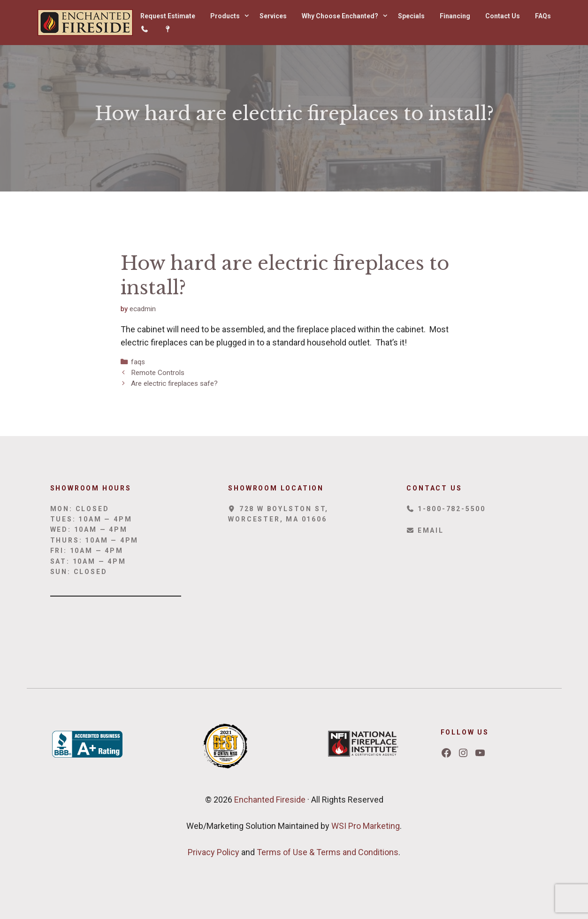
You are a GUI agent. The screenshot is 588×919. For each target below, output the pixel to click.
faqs (138, 362)
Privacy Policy (214, 852)
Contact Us (503, 16)
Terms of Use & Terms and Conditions (328, 852)
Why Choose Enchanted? (346, 16)
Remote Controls (158, 373)
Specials (411, 16)
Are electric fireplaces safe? (174, 383)
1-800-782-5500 (446, 509)
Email (425, 530)
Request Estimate (168, 16)
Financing (455, 16)
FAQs (543, 16)
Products (231, 16)
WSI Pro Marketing (366, 826)
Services (273, 16)
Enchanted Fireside (269, 800)
